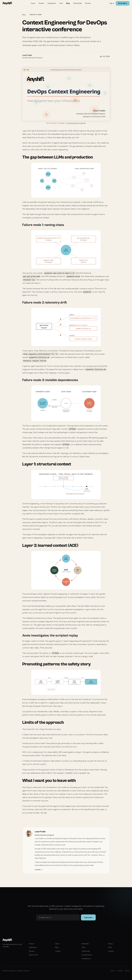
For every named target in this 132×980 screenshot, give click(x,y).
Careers (58, 951)
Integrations (52, 3)
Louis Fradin (27, 55)
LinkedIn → (39, 869)
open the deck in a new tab (76, 123)
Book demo (123, 3)
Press (83, 947)
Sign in (112, 3)
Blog (68, 3)
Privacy (110, 944)
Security (88, 3)
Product (41, 3)
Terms (110, 947)
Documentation (87, 955)
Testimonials (77, 3)
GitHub (127, 971)
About (57, 944)
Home (33, 3)
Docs (61, 3)
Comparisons (86, 958)
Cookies (111, 951)
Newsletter (85, 944)
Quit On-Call (33, 955)
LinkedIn (120, 971)
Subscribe (88, 917)
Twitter (112, 971)
